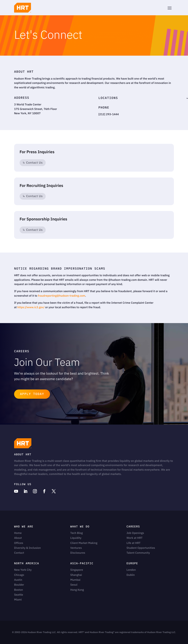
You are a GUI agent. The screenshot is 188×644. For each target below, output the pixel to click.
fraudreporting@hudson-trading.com (62, 296)
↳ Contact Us (33, 163)
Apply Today (32, 394)
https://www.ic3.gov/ (31, 307)
